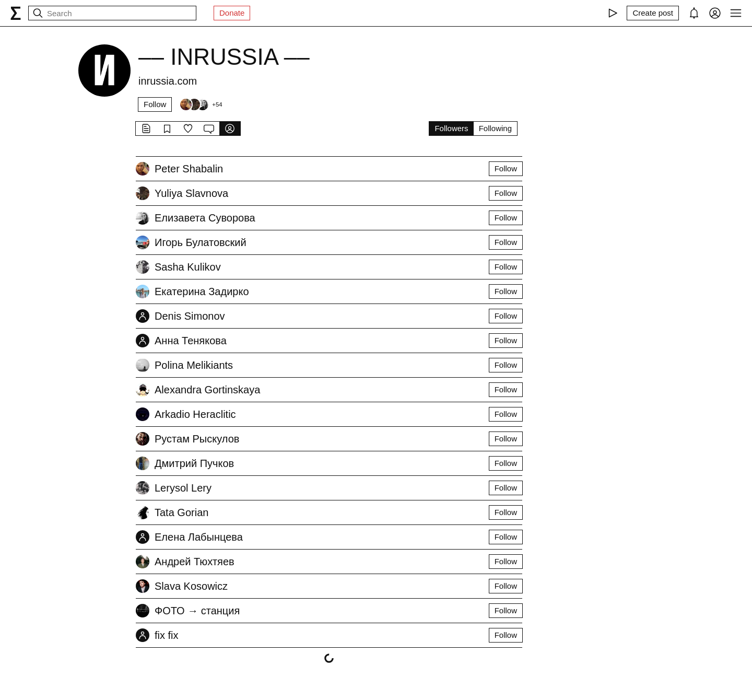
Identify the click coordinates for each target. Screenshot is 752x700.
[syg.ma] (16, 13)
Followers (451, 128)
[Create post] (653, 13)
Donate (232, 13)
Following (495, 128)
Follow (155, 104)
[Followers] (201, 104)
